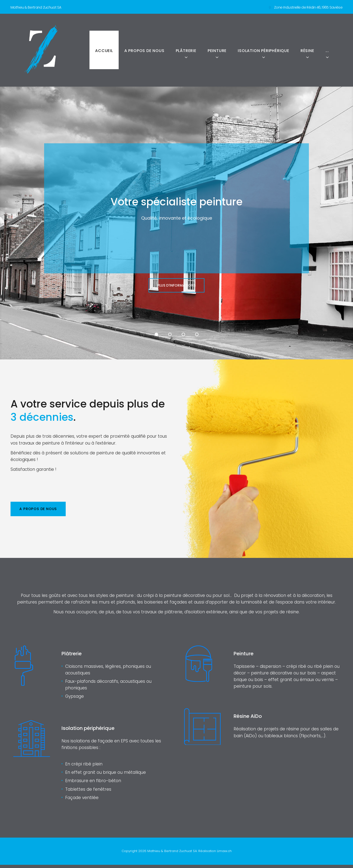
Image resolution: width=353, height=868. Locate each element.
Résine (307, 51)
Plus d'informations (176, 299)
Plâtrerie (186, 51)
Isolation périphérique (264, 51)
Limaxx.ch (224, 854)
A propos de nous (144, 51)
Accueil (104, 51)
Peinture (217, 51)
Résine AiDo (249, 719)
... (327, 51)
